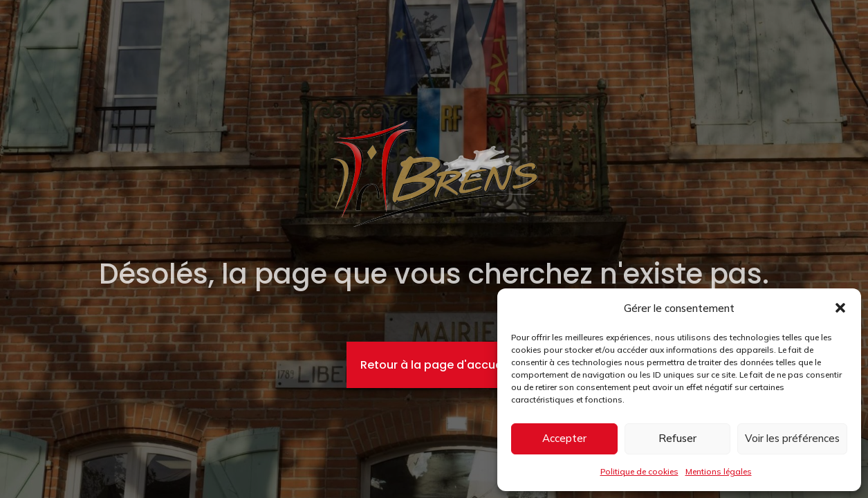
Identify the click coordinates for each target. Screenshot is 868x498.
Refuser (677, 438)
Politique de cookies (639, 471)
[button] (840, 308)
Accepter (564, 438)
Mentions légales (719, 471)
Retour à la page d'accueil (434, 365)
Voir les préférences (792, 438)
